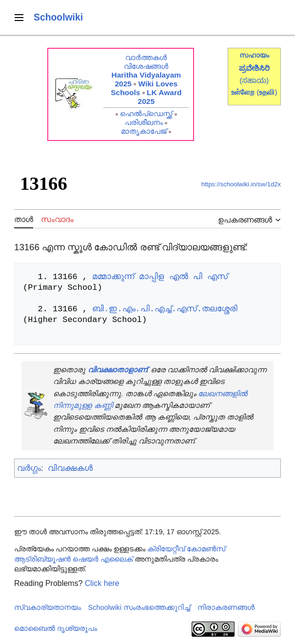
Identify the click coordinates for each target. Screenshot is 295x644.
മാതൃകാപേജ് (144, 131)
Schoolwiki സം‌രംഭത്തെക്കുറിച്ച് (139, 607)
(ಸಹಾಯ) (254, 80)
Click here (102, 583)
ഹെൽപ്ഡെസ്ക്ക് (146, 113)
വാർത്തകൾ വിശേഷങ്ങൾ (146, 62)
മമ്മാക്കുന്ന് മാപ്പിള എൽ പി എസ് (160, 277)
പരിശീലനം (144, 122)
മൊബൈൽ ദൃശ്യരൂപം (56, 628)
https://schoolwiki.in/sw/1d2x (241, 184)
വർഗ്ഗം (29, 468)
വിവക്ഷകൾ (70, 468)
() (267, 92)
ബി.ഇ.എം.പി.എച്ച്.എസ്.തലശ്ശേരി (165, 309)
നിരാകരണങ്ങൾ (226, 607)
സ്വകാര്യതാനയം (48, 607)
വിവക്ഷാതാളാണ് (117, 370)
